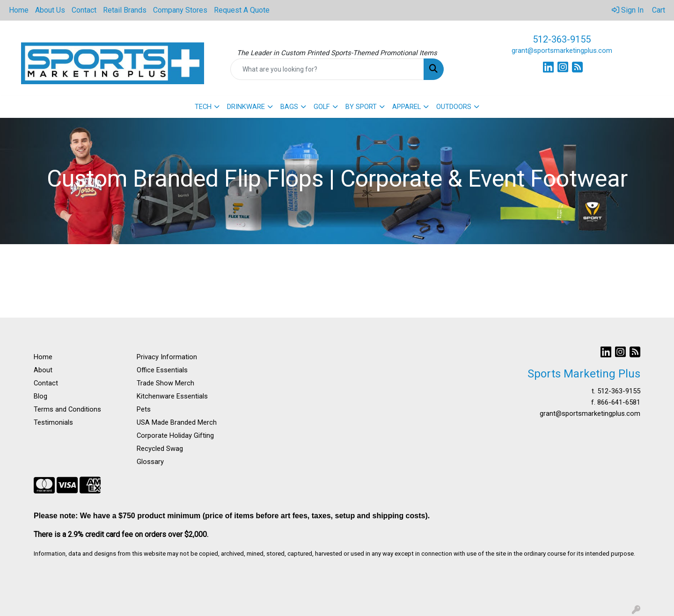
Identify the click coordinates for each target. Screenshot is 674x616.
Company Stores (180, 10)
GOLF (322, 107)
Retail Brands (125, 10)
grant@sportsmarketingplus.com (562, 51)
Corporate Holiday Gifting (175, 435)
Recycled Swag (160, 449)
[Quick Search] (327, 69)
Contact (84, 10)
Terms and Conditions (67, 409)
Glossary (150, 462)
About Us (50, 10)
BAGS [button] (289, 107)
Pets (144, 409)
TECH (203, 107)
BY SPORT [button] (361, 107)
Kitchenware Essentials (172, 396)
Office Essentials (162, 370)
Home (19, 10)
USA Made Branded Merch (177, 422)
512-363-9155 (562, 39)
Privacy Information (167, 357)
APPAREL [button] (407, 107)
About (43, 370)
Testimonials (53, 422)
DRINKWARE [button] (246, 107)
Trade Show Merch (165, 383)
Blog (40, 396)
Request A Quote (242, 10)
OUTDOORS (454, 107)
